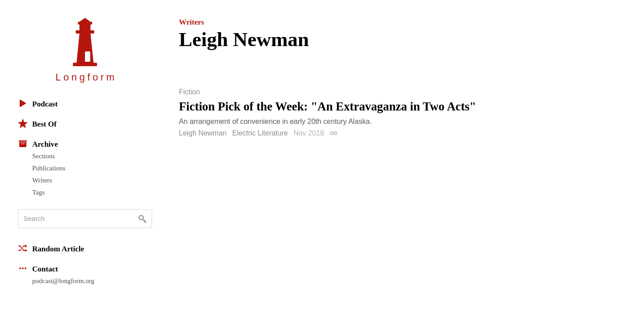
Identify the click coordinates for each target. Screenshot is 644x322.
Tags (38, 192)
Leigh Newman (203, 133)
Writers (42, 180)
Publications (49, 168)
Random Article (51, 248)
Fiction (189, 92)
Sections (44, 156)
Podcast (38, 103)
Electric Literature (260, 133)
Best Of (37, 123)
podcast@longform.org (63, 281)
